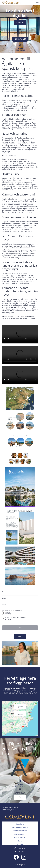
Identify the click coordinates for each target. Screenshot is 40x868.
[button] (37, 2)
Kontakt (20, 844)
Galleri (20, 841)
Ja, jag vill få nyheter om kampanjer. (17, 618)
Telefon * (5, 604)
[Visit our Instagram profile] (24, 857)
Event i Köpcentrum (20, 831)
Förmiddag (7, 612)
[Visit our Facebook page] (16, 857)
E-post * (4, 598)
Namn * (4, 592)
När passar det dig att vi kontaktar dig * (13, 611)
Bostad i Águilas (20, 837)
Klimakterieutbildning (20, 827)
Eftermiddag (7, 614)
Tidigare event (20, 834)
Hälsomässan (20, 824)
